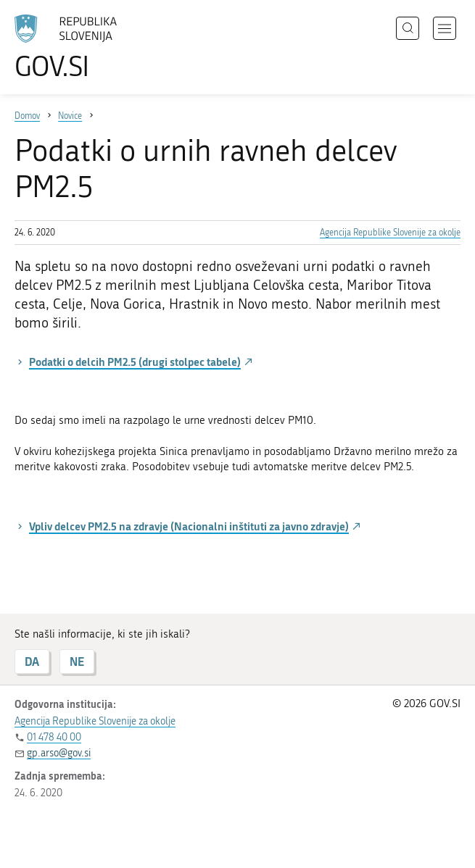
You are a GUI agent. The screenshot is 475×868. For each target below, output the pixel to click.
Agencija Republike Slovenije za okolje (390, 233)
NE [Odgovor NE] (77, 661)
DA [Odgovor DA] (32, 661)
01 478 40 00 (54, 737)
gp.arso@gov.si (59, 753)
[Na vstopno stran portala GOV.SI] (87, 47)
